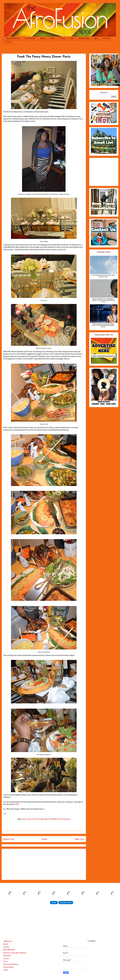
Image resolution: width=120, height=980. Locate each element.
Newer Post (9, 839)
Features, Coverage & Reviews (15, 953)
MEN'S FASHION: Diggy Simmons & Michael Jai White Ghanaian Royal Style (103, 300)
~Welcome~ (8, 941)
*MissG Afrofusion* (13, 38)
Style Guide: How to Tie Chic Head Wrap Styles (103, 276)
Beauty (43, 38)
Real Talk (106, 38)
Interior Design (84, 38)
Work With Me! (9, 950)
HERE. (17, 804)
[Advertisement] (44, 864)
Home (44, 839)
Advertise (7, 956)
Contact (6, 947)
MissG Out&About (51, 819)
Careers (6, 958)
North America (65, 819)
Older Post (79, 839)
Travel (8, 42)
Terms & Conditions (11, 964)
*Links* (6, 970)
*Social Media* (30, 38)
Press (5, 961)
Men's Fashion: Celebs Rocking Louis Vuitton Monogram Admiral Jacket (103, 325)
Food (72, 38)
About (5, 944)
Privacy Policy (8, 967)
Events (53, 38)
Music (96, 38)
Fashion (63, 38)
